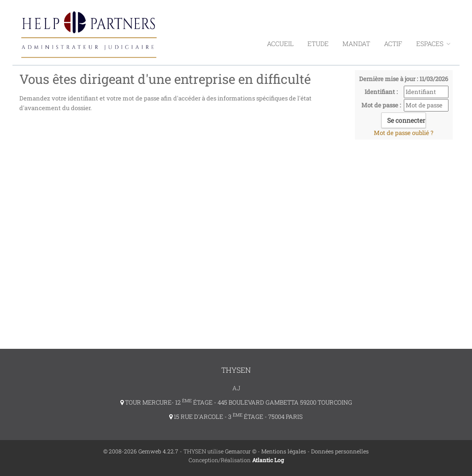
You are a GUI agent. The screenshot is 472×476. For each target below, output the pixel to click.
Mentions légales (284, 451)
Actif (393, 44)
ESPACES (433, 44)
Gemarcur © (241, 451)
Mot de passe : (381, 105)
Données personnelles (340, 451)
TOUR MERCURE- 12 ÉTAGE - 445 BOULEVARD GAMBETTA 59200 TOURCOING (236, 402)
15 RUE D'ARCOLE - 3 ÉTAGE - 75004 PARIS (236, 417)
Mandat (356, 44)
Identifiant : (381, 92)
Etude (318, 44)
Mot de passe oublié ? (404, 133)
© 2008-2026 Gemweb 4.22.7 (141, 451)
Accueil (280, 44)
